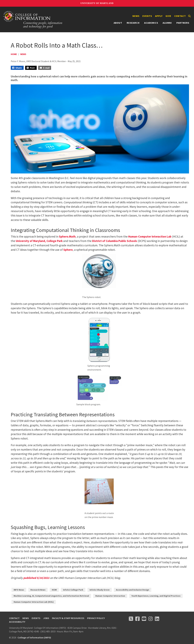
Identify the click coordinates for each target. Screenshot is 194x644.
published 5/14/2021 (36, 578)
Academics (151, 23)
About (118, 23)
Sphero (68, 250)
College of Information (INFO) (34, 637)
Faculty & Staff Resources (68, 618)
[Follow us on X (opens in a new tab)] (131, 619)
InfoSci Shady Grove (100, 590)
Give (168, 16)
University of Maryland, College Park (39, 241)
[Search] (189, 16)
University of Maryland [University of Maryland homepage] (97, 3)
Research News (38, 590)
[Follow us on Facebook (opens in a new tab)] (137, 619)
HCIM (54, 590)
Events (147, 16)
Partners (183, 23)
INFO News (19, 590)
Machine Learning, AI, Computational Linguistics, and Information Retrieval (51, 596)
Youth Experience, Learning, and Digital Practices (156, 596)
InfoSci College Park (73, 590)
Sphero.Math (67, 236)
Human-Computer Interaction (110, 596)
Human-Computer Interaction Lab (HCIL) (34, 602)
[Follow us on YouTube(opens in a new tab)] (144, 619)
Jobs (46, 618)
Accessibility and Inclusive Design (133, 590)
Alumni (167, 23)
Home (14, 54)
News (136, 16)
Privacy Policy (96, 618)
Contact (180, 16)
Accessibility (17, 622)
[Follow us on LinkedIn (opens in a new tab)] (157, 619)
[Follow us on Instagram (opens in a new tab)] (151, 619)
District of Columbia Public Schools (115, 241)
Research (133, 23)
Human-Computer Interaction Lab (150, 236)
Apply (159, 16)
